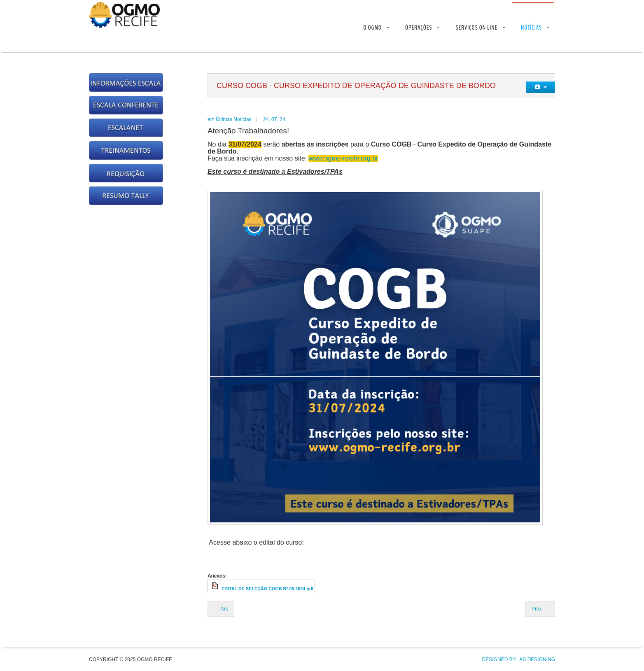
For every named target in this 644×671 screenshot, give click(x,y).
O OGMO (372, 28)
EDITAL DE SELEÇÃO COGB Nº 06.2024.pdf (267, 589)
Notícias (531, 28)
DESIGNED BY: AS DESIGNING (516, 659)
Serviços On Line (476, 28)
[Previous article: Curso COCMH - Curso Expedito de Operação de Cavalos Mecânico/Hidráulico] (221, 609)
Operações (419, 28)
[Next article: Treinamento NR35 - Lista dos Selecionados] (540, 609)
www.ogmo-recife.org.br (343, 158)
